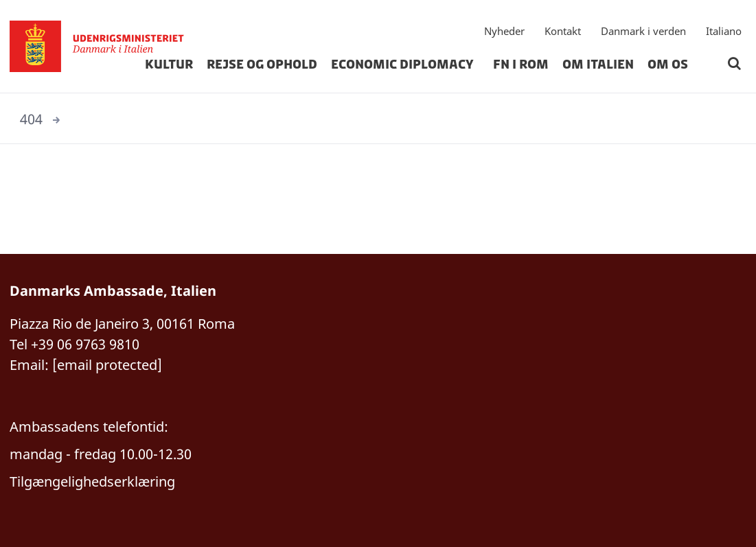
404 (31, 119)
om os (668, 65)
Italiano (724, 31)
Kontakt (563, 31)
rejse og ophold (262, 65)
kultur (169, 65)
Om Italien (598, 65)
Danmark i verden (643, 31)
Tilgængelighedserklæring (92, 481)
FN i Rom (521, 65)
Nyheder (504, 31)
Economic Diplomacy (405, 65)
